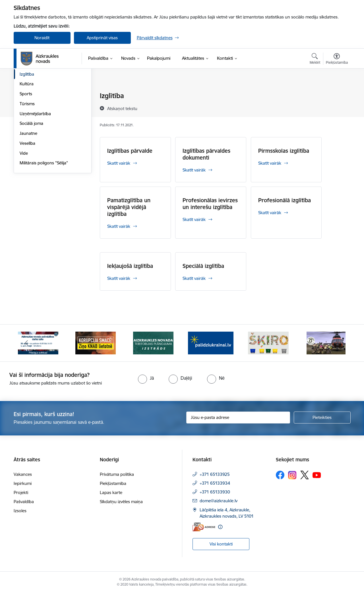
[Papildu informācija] (220, 527)
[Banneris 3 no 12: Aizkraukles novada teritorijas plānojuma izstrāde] (153, 343)
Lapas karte (111, 492)
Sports (26, 155)
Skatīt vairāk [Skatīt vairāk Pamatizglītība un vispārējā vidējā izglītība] (119, 226)
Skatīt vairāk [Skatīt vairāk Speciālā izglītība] (194, 278)
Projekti (21, 492)
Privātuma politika (117, 474)
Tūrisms (27, 165)
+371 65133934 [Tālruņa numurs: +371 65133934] (215, 483)
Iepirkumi (23, 483)
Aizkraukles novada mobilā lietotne (45, 108)
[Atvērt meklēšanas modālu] (315, 59)
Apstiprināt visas (102, 38)
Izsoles (20, 511)
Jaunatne (28, 194)
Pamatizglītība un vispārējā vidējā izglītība (129, 207)
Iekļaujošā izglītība (130, 266)
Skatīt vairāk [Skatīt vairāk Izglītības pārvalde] (119, 163)
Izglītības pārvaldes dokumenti (206, 154)
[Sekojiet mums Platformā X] (305, 475)
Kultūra (27, 145)
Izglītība (27, 135)
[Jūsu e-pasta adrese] (238, 418)
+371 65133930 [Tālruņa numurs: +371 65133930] (215, 492)
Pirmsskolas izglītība (284, 151)
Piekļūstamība (113, 483)
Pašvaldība (24, 502)
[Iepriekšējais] (27, 343)
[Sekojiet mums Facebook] (280, 475)
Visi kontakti (221, 544)
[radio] (146, 378)
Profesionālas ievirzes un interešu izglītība (210, 204)
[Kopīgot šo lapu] (336, 108)
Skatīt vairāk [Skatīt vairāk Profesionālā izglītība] (270, 213)
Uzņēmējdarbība (35, 174)
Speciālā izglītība (203, 266)
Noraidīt (42, 38)
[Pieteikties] (322, 418)
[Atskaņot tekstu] (122, 108)
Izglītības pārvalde (130, 151)
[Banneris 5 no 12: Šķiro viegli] (268, 343)
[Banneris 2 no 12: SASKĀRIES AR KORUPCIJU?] (96, 343)
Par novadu (31, 96)
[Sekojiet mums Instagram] (292, 475)
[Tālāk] (338, 343)
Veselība (27, 204)
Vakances (23, 474)
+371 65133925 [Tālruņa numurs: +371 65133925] (215, 474)
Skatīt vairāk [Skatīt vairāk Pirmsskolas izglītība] (270, 163)
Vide (24, 214)
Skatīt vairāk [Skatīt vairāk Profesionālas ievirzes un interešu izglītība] (194, 219)
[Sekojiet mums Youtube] (317, 475)
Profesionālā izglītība (285, 200)
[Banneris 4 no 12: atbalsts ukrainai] (211, 343)
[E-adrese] (204, 527)
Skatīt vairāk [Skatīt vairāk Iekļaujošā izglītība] (119, 278)
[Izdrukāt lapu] (336, 93)
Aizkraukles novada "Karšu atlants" (45, 123)
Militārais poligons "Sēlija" (44, 224)
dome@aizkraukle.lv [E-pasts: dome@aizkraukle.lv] (219, 501)
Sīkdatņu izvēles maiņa (121, 502)
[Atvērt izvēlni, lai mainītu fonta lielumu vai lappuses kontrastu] (337, 59)
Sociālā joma (31, 184)
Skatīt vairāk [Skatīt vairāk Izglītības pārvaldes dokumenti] (194, 170)
